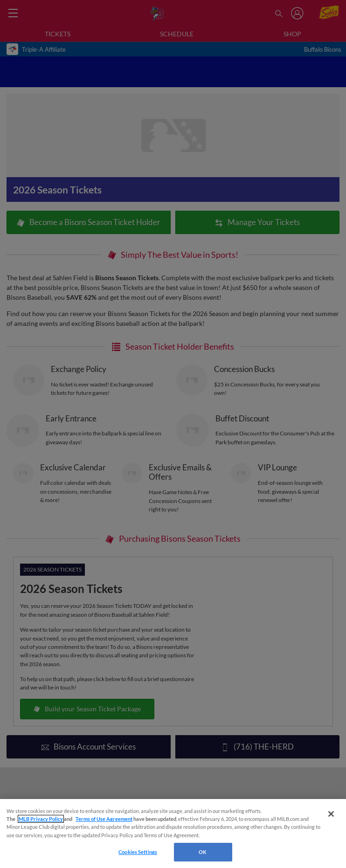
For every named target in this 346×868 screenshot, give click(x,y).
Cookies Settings (138, 852)
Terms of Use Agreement (104, 819)
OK (203, 852)
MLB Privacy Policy (41, 819)
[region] (173, 834)
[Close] (331, 814)
